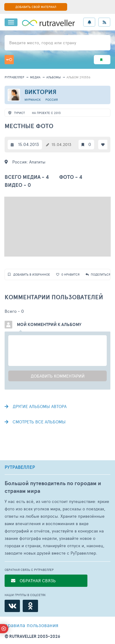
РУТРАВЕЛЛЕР (20, 467)
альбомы (54, 77)
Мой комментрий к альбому (49, 324)
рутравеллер (14, 77)
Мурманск (33, 100)
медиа (35, 77)
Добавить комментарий (58, 376)
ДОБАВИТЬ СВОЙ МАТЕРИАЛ (36, 7)
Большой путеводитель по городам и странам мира (53, 487)
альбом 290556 (79, 77)
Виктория (40, 92)
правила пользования (31, 625)
